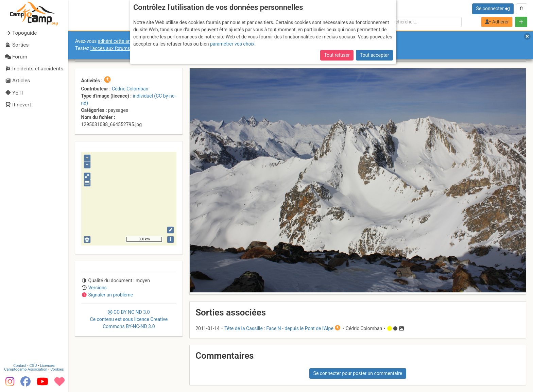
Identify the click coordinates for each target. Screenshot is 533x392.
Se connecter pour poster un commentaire (358, 373)
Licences (47, 366)
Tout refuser (337, 55)
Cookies (57, 369)
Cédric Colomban (130, 89)
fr (521, 8)
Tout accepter (375, 55)
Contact (20, 366)
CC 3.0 (129, 319)
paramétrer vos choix (232, 44)
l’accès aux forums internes (119, 48)
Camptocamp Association (26, 369)
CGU (33, 366)
